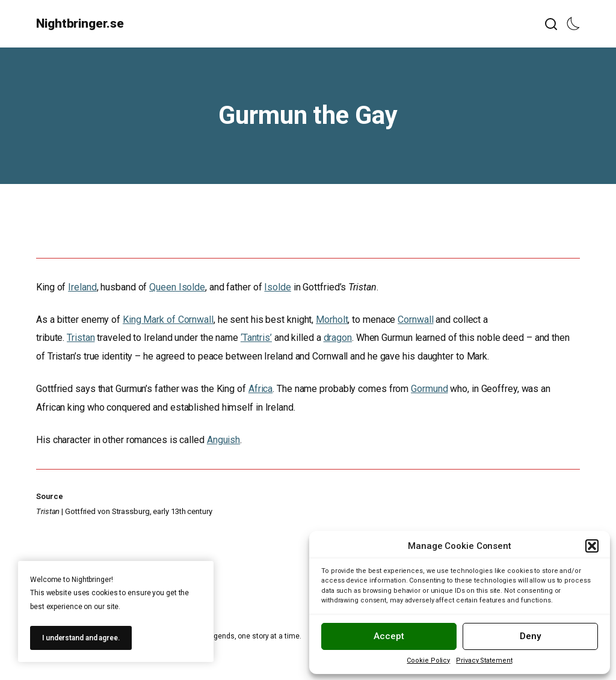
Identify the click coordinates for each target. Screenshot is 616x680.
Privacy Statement (484, 660)
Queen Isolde (177, 287)
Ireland (82, 287)
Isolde (277, 287)
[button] (592, 546)
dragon (338, 338)
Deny (530, 636)
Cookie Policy (428, 660)
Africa (260, 389)
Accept (389, 636)
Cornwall (415, 320)
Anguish (223, 440)
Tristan (81, 338)
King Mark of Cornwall (168, 320)
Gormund (429, 389)
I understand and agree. (81, 638)
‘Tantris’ (256, 338)
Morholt (332, 320)
